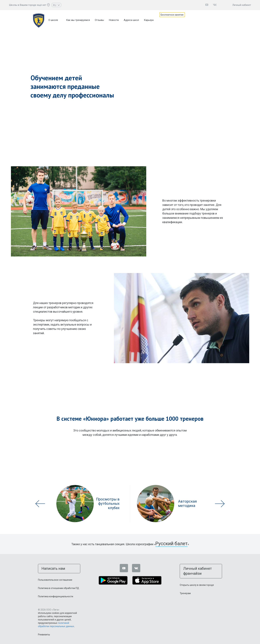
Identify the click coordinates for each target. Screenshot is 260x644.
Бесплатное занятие (176, 20)
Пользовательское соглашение (55, 578)
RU (56, 5)
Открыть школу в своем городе (197, 578)
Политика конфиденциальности (56, 594)
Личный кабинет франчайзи (199, 567)
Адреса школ (131, 20)
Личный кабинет (242, 5)
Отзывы (99, 20)
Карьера (149, 20)
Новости (114, 20)
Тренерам (185, 586)
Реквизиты (44, 632)
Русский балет (171, 544)
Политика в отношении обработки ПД (59, 586)
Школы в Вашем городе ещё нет (28, 5)
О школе (53, 20)
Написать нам (49, 567)
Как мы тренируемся (78, 20)
